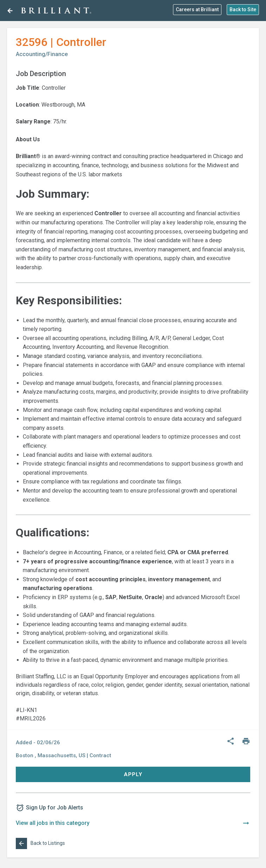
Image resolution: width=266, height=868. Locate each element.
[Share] (231, 742)
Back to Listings (40, 843)
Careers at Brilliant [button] (197, 9)
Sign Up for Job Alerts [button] (49, 808)
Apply (133, 774)
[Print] (246, 742)
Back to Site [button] (243, 9)
